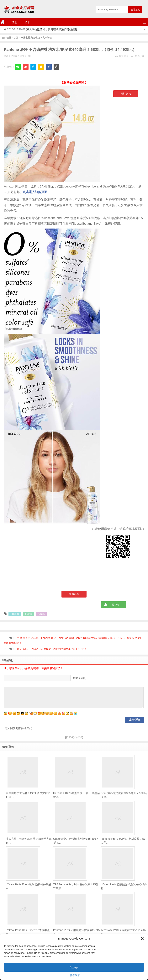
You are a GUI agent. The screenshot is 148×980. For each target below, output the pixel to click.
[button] (142, 939)
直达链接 (126, 94)
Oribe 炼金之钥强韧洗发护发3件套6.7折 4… (76, 841)
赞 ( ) (115, 605)
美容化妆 (35, 38)
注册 (14, 22)
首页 (16, 38)
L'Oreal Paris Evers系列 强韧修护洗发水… (29, 886)
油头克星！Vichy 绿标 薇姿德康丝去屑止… (29, 841)
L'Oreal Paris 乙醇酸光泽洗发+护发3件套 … (124, 886)
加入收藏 (137, 56)
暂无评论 (121, 56)
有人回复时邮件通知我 (18, 728)
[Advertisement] (36, 553)
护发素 (29, 614)
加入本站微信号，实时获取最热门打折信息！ (53, 29)
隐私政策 (75, 975)
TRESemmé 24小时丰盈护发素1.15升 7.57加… (76, 886)
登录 (27, 22)
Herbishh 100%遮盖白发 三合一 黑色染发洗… (77, 795)
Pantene (15, 614)
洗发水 (41, 614)
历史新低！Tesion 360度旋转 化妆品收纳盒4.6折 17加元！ (52, 649)
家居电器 (25, 38)
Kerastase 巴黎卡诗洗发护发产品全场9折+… (124, 932)
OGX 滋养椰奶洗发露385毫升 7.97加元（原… (124, 795)
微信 (18, 69)
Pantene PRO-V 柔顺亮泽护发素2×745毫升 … (77, 932)
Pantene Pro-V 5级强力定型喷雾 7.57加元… (123, 841)
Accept (74, 967)
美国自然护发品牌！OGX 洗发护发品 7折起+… (29, 795)
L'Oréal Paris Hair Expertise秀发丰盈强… (28, 932)
